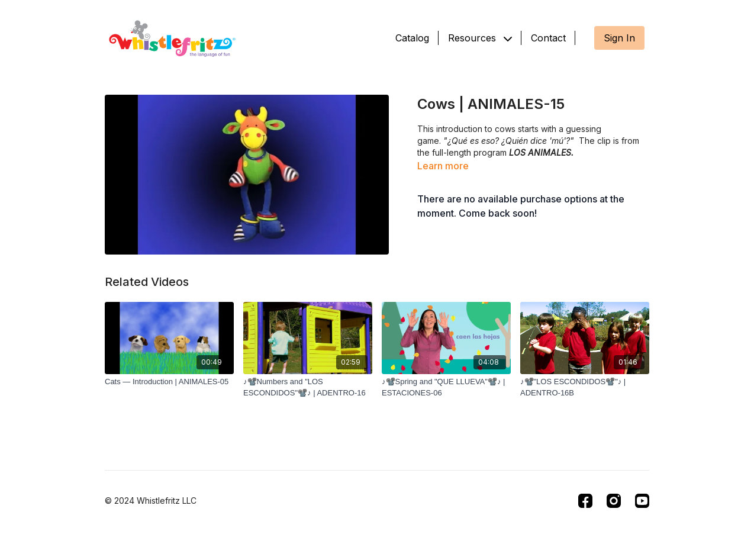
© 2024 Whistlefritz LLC (151, 501)
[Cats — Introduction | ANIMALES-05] (169, 382)
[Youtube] (642, 501)
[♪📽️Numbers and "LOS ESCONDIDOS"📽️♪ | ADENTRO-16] (308, 387)
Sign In (619, 38)
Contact (548, 38)
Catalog (412, 38)
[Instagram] (614, 501)
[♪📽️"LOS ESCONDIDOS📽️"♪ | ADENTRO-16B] (585, 387)
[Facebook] (585, 501)
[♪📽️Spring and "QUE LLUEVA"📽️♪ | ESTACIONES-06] (446, 387)
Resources (480, 38)
